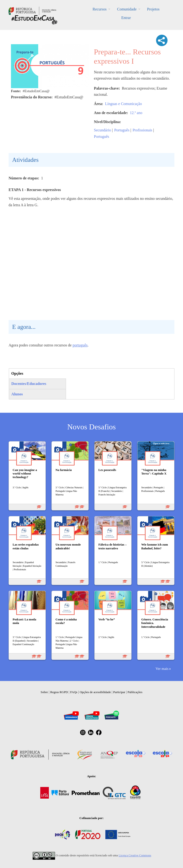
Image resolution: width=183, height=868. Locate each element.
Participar (119, 692)
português (80, 345)
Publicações (135, 692)
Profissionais (142, 130)
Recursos (100, 9)
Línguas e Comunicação (124, 104)
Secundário (102, 130)
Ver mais (162, 669)
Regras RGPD (59, 692)
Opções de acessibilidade (95, 692)
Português (122, 130)
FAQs (74, 692)
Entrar (126, 18)
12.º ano (136, 113)
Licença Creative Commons (135, 855)
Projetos (153, 9)
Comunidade (127, 9)
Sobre (44, 692)
